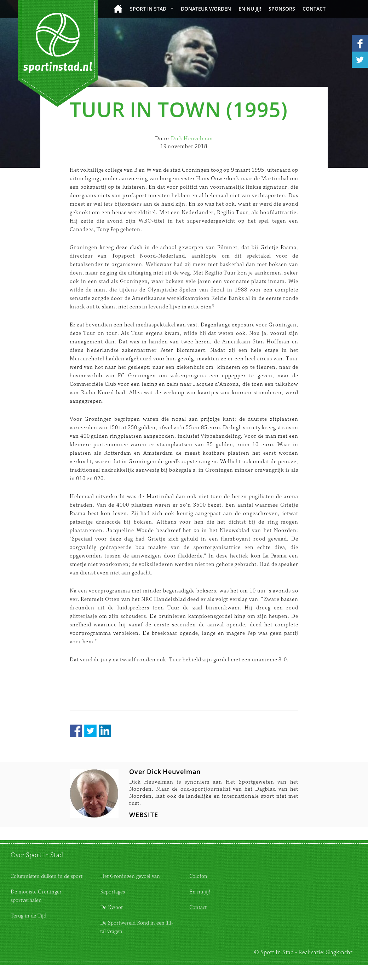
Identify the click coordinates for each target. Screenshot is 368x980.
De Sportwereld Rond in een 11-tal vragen (137, 927)
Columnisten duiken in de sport (47, 876)
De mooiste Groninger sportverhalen (36, 896)
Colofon (198, 876)
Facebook (76, 731)
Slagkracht (339, 952)
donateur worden (206, 9)
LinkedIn (105, 731)
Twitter (90, 731)
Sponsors (282, 9)
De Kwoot (111, 907)
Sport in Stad (148, 9)
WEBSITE (144, 815)
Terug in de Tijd (28, 916)
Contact (314, 9)
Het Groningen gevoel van (130, 876)
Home (118, 9)
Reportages (113, 892)
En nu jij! (250, 9)
